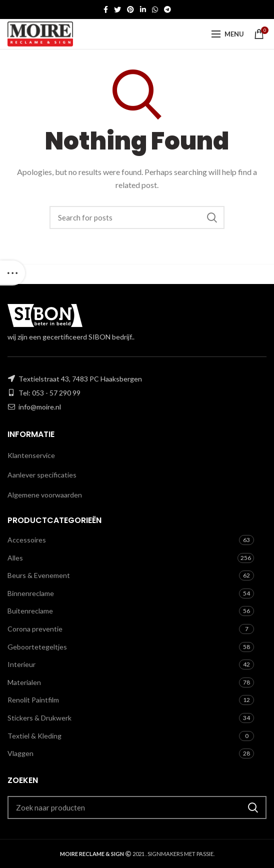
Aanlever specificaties (42, 475)
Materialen (24, 682)
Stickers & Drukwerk (39, 718)
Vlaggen (20, 753)
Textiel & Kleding (34, 736)
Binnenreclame (31, 593)
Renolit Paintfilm (33, 700)
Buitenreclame (30, 611)
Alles (15, 558)
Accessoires (27, 540)
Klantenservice (31, 455)
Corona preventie (35, 629)
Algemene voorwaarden (45, 495)
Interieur (21, 664)
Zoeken (212, 217)
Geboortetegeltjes (37, 647)
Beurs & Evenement (39, 575)
